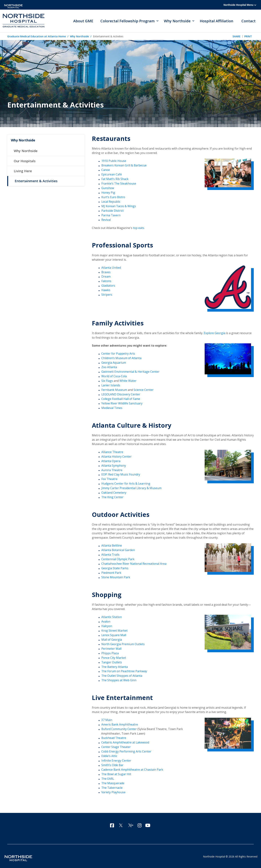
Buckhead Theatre (114, 735)
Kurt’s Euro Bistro (113, 197)
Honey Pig (108, 193)
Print (248, 37)
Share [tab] (237, 37)
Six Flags (107, 380)
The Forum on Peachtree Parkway (124, 669)
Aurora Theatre (112, 469)
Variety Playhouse (114, 789)
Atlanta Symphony (114, 464)
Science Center (144, 389)
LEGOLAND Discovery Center (121, 393)
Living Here (23, 171)
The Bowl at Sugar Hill (116, 771)
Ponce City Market (114, 655)
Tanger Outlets (112, 660)
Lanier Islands (111, 384)
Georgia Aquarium (114, 362)
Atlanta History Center (117, 455)
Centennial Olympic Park (118, 557)
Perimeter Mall (111, 646)
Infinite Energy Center (116, 757)
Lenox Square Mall (114, 633)
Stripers (107, 294)
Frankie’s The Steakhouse (119, 183)
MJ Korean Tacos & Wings (119, 206)
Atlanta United (111, 267)
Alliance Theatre (112, 451)
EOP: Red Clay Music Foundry (121, 473)
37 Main (107, 717)
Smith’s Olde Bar (112, 762)
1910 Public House (114, 161)
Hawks (106, 289)
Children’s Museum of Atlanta (121, 357)
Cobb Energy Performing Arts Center (127, 749)
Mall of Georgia (112, 637)
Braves (106, 272)
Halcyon (107, 624)
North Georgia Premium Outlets (123, 642)
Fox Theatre (110, 478)
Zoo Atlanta (109, 366)
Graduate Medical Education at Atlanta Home (37, 37)
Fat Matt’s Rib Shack (115, 179)
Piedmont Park (111, 571)
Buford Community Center (119, 726)
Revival (106, 219)
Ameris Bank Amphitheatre (120, 722)
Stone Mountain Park (116, 575)
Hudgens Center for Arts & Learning (126, 482)
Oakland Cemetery (114, 491)
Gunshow (108, 188)
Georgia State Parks (115, 566)
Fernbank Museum (114, 389)
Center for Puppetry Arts (118, 353)
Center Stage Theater (116, 744)
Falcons (106, 280)
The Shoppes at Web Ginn (119, 678)
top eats (139, 228)
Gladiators (108, 285)
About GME (83, 21)
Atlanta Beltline (112, 544)
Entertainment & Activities (36, 182)
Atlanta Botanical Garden (118, 548)
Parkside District (112, 210)
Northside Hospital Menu (240, 5)
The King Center (112, 495)
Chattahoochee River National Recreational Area (134, 562)
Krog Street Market (115, 628)
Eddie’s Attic (109, 753)
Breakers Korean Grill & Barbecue (124, 166)
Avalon (106, 619)
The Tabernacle (112, 784)
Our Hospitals (25, 162)
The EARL (108, 775)
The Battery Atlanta (115, 664)
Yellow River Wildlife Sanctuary (122, 402)
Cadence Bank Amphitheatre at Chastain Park (132, 766)
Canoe (106, 170)
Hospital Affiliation (217, 21)
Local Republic (111, 201)
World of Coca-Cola (114, 375)
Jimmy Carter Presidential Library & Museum (131, 487)
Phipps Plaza (110, 651)
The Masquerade (113, 780)
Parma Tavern (111, 215)
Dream (106, 276)
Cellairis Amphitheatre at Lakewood (126, 740)
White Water (128, 380)
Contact (248, 21)
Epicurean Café (112, 175)
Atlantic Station (112, 615)
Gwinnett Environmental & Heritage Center (130, 371)
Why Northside (79, 37)
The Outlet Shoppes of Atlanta (122, 673)
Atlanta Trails (110, 553)
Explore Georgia (215, 333)
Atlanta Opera (111, 460)
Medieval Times (112, 407)
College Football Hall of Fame (121, 398)
